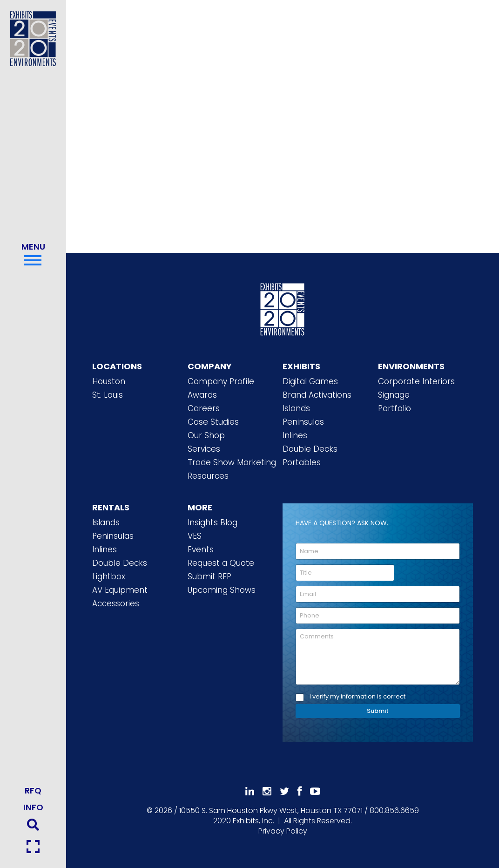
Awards (202, 395)
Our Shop (206, 435)
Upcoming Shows (222, 590)
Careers (204, 408)
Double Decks (310, 449)
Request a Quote (221, 563)
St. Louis (108, 395)
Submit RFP (209, 576)
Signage (394, 395)
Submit (378, 711)
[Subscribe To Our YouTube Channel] (315, 791)
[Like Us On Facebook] (300, 791)
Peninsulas (303, 422)
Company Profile (221, 381)
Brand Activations (317, 395)
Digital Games (310, 381)
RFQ (33, 790)
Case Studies (213, 422)
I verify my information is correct (357, 697)
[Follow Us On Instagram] (267, 791)
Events (201, 549)
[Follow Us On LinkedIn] (250, 791)
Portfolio (394, 408)
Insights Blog (212, 522)
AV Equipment (120, 590)
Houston (109, 381)
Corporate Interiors (416, 381)
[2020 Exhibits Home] (283, 308)
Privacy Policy (283, 831)
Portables (302, 462)
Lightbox (109, 576)
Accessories (116, 604)
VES (195, 536)
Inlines (295, 435)
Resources (208, 476)
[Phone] (378, 616)
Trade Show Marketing (232, 462)
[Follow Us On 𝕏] (284, 791)
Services (204, 449)
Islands (296, 408)
